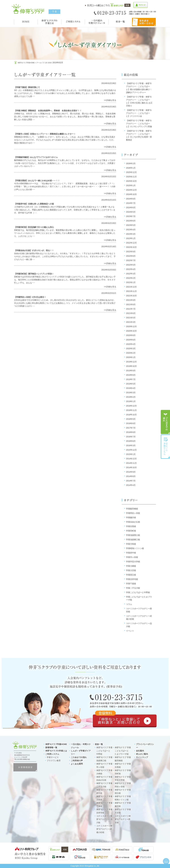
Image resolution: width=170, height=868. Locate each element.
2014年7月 (131, 481)
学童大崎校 (131, 566)
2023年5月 (131, 225)
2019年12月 (131, 362)
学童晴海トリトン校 (135, 548)
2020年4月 (131, 344)
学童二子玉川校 (133, 588)
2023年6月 (131, 221)
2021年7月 (131, 309)
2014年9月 (131, 472)
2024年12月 (131, 190)
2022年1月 (131, 282)
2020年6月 (131, 340)
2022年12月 (131, 243)
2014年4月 (131, 485)
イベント (130, 631)
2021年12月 (131, 287)
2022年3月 (131, 274)
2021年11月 (131, 291)
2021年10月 (131, 296)
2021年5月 (131, 318)
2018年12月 (131, 406)
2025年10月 (131, 181)
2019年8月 (131, 375)
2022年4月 (131, 269)
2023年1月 (131, 238)
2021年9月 (131, 300)
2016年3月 (131, 445)
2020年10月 (131, 331)
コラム (129, 604)
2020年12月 (131, 326)
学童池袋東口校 (133, 540)
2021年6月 (131, 313)
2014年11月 (131, 463)
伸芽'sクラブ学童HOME (26, 63)
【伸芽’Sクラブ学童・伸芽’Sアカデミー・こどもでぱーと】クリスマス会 (139, 113)
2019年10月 (131, 366)
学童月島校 (131, 544)
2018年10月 (131, 415)
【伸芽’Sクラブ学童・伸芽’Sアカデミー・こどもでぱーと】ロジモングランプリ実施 (139, 124)
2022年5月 (131, 265)
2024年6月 (131, 208)
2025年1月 (131, 185)
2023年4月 (131, 230)
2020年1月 (131, 357)
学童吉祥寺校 (132, 579)
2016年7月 (131, 437)
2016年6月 (131, 441)
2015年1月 (131, 454)
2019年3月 (131, 393)
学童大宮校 (131, 570)
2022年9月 (131, 252)
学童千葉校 (131, 584)
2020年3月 (131, 349)
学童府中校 (131, 553)
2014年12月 (131, 459)
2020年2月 (131, 353)
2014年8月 (131, 476)
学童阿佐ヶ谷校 (133, 513)
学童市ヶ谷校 (132, 557)
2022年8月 (131, 256)
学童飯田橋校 (132, 509)
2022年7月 (131, 260)
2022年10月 (131, 247)
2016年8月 (131, 432)
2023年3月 (131, 234)
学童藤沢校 (131, 518)
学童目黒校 (131, 526)
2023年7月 (131, 216)
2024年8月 (131, 199)
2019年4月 (131, 388)
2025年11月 (131, 177)
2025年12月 (131, 172)
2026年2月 (131, 163)
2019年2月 (131, 397)
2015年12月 (131, 450)
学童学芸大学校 (133, 562)
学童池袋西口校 (133, 535)
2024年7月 (131, 203)
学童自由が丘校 (133, 522)
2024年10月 (131, 194)
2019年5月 (131, 384)
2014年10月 (131, 467)
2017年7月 (131, 428)
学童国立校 (131, 575)
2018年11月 (131, 410)
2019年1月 (131, 401)
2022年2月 (131, 278)
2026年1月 (131, 168)
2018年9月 (131, 419)
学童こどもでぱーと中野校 (138, 592)
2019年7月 (131, 379)
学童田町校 (131, 531)
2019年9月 (131, 371)
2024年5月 (131, 212)
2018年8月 (131, 423)
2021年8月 (131, 304)
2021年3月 (131, 322)
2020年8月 (131, 335)
